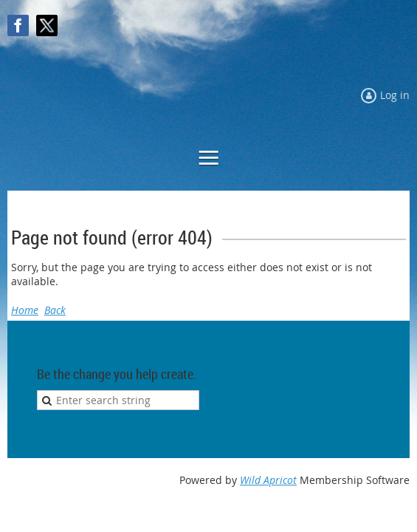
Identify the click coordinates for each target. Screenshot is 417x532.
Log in (395, 95)
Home (25, 310)
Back (55, 310)
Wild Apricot (268, 480)
